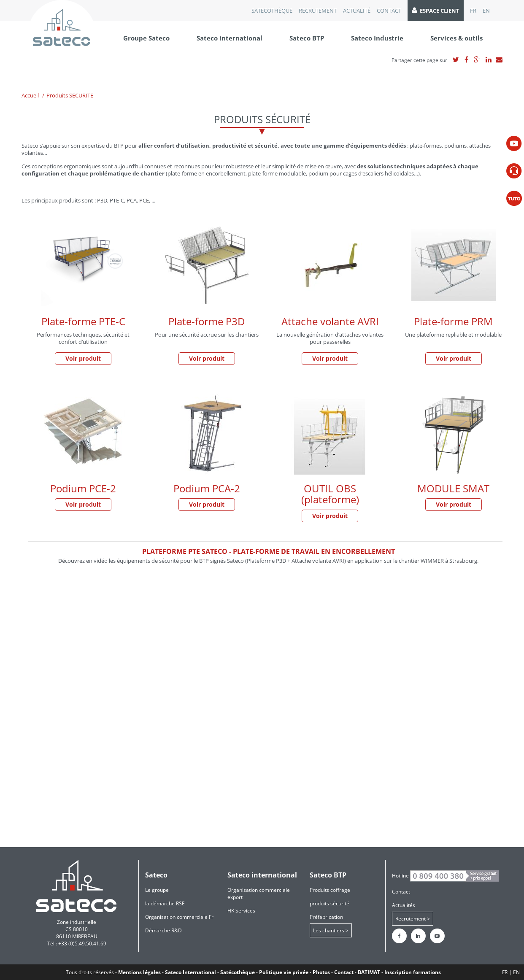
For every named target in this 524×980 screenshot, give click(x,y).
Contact (389, 11)
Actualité (357, 11)
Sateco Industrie (377, 38)
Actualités (404, 905)
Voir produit (83, 358)
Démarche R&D (163, 930)
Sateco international (230, 38)
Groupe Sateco (146, 38)
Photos (321, 972)
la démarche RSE (165, 903)
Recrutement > (413, 919)
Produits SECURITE (70, 95)
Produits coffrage (330, 890)
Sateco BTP (307, 38)
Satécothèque (238, 972)
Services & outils (456, 38)
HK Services (241, 911)
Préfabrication (326, 917)
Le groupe (157, 890)
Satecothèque (272, 11)
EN (486, 11)
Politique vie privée (284, 972)
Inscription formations (413, 972)
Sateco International (190, 972)
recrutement (318, 11)
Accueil (30, 95)
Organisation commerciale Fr (179, 917)
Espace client (436, 11)
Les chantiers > (331, 930)
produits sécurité (330, 903)
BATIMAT (369, 972)
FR (473, 11)
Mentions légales (139, 972)
